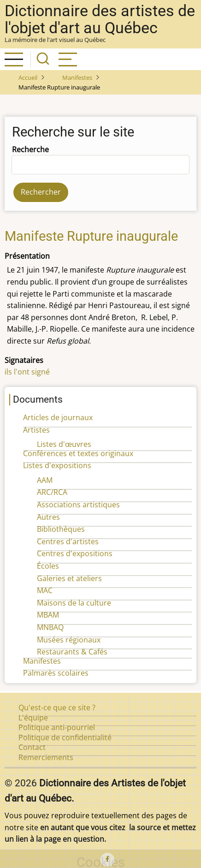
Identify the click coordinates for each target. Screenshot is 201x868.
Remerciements (46, 757)
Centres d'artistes (68, 541)
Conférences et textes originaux (78, 453)
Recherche (30, 149)
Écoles (48, 566)
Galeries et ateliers (69, 578)
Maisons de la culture (74, 603)
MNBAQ (50, 627)
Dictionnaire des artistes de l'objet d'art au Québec (100, 19)
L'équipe (33, 718)
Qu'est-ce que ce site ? (57, 707)
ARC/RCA (52, 492)
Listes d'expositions (57, 465)
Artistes (36, 430)
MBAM (48, 615)
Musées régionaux (69, 640)
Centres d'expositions (75, 553)
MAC (45, 590)
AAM (45, 480)
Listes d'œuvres (64, 444)
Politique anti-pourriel (57, 727)
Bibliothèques (61, 529)
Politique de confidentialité (65, 737)
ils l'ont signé (27, 372)
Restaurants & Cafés (72, 652)
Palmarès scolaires (56, 673)
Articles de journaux (58, 417)
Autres (48, 517)
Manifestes (77, 77)
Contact (32, 747)
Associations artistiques (78, 505)
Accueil (28, 77)
